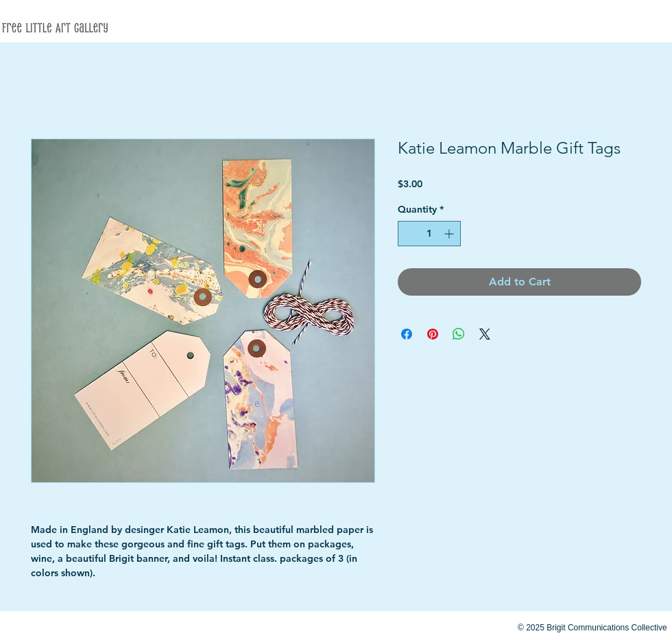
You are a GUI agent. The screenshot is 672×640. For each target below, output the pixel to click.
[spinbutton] (429, 234)
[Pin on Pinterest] (433, 334)
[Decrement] (408, 234)
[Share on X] (485, 334)
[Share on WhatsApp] (459, 334)
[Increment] (450, 234)
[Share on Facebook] (407, 334)
